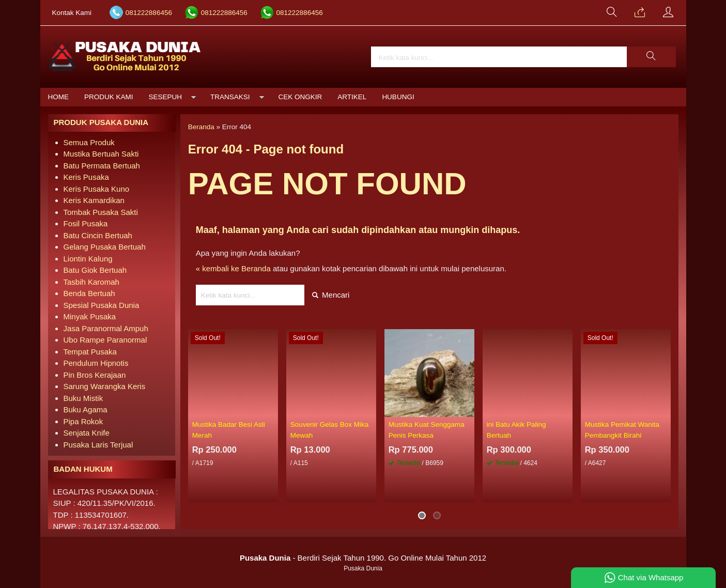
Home (59, 97)
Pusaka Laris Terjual (98, 445)
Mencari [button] (331, 295)
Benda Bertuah (89, 293)
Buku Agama (86, 409)
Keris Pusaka (86, 177)
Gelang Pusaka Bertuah (105, 247)
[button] (651, 57)
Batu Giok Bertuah (95, 270)
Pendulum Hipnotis (96, 363)
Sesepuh (166, 97)
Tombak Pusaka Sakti (101, 212)
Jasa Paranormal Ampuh (106, 328)
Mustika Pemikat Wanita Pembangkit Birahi (622, 430)
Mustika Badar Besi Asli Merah (229, 430)
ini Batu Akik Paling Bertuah (516, 430)
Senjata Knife (87, 433)
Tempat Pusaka (90, 352)
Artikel (352, 97)
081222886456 (149, 13)
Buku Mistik (83, 398)
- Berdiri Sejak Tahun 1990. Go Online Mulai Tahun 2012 (363, 558)
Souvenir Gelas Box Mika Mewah (330, 430)
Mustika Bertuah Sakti (101, 154)
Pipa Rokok (83, 421)
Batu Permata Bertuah (102, 166)
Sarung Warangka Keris (105, 386)
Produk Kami (109, 97)
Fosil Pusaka (86, 223)
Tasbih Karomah (91, 282)
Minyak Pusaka (90, 316)
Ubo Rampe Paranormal (105, 340)
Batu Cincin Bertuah (98, 235)
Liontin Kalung (88, 259)
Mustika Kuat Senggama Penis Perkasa (427, 430)
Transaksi (230, 97)
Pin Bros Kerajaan (95, 375)
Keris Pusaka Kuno (97, 189)
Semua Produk (89, 142)
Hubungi (398, 97)
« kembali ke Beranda (233, 268)
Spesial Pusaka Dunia (102, 305)
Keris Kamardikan (94, 200)
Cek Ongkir (300, 97)
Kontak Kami (72, 13)
